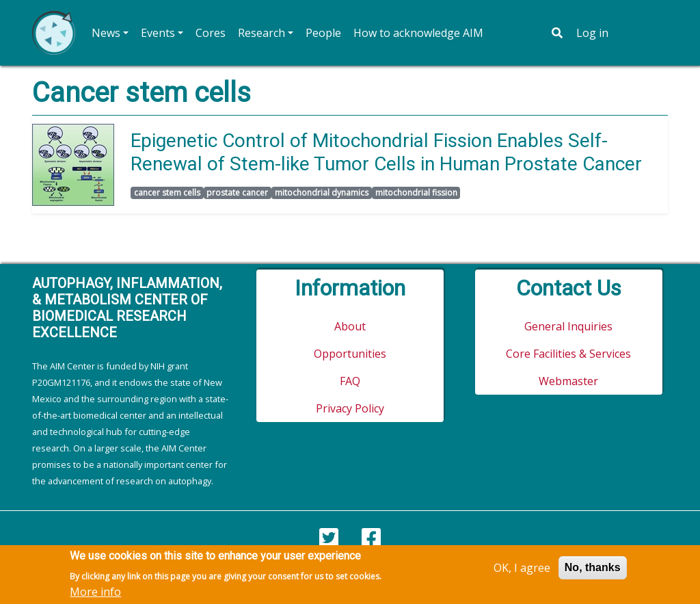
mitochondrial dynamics (322, 193)
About (350, 326)
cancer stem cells (167, 193)
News (106, 33)
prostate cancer (237, 193)
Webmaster (568, 381)
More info (95, 595)
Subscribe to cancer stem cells (38, 224)
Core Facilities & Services (568, 354)
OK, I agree (522, 571)
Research (261, 33)
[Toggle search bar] (557, 33)
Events (158, 33)
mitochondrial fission (416, 193)
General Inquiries (568, 326)
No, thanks (593, 571)
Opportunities (350, 354)
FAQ (350, 381)
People (323, 33)
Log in (592, 33)
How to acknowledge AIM (418, 33)
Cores (211, 33)
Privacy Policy (350, 408)
